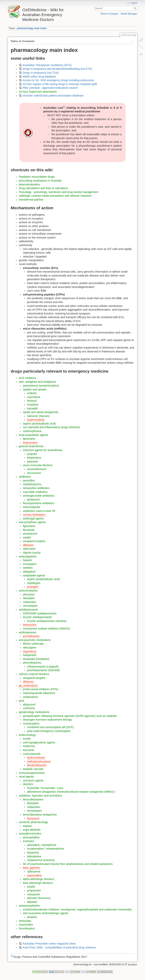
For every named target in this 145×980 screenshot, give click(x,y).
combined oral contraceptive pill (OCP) (50, 727)
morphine (33, 405)
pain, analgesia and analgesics (37, 382)
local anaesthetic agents (33, 435)
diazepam (29, 598)
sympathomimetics (30, 834)
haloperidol (30, 655)
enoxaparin (30, 564)
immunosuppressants (32, 773)
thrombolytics (27, 928)
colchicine (29, 708)
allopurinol (29, 704)
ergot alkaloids (32, 830)
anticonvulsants (28, 591)
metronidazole (31, 507)
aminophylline (31, 837)
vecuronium (34, 473)
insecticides (26, 925)
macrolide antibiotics (35, 492)
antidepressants (28, 610)
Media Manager (129, 14)
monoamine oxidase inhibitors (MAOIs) (46, 629)
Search (135, 8)
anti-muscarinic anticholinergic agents (46, 913)
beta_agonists (31, 868)
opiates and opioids (35, 389)
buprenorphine (36, 420)
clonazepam (30, 606)
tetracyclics (30, 625)
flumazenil (33, 818)
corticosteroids (32, 754)
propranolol (34, 890)
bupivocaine (30, 443)
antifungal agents (33, 518)
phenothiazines (32, 663)
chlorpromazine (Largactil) (43, 667)
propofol (32, 454)
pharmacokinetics (29, 184)
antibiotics (25, 477)
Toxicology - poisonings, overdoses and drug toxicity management (59, 192)
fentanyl (32, 401)
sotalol (27, 537)
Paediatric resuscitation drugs (37, 177)
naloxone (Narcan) (38, 416)
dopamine (33, 853)
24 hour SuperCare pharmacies (38, 92)
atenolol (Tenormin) (39, 898)
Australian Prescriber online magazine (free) (49, 944)
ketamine (33, 462)
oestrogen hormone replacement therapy (48, 720)
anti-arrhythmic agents (32, 522)
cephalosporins (32, 484)
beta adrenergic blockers (38, 883)
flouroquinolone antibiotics (39, 503)
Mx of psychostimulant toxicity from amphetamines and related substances (68, 864)
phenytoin (29, 594)
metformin (29, 746)
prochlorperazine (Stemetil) (43, 670)
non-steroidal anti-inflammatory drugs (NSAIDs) (52, 427)
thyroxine (28, 750)
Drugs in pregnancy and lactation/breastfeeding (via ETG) (57, 69)
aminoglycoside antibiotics (39, 496)
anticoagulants (28, 556)
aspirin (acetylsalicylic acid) (39, 424)
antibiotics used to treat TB (39, 511)
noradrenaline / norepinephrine (46, 849)
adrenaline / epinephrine (42, 845)
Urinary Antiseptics (34, 515)
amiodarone (30, 534)
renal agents (26, 777)
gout (21, 701)
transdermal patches (31, 200)
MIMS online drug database (39, 77)
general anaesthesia (31, 446)
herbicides (25, 921)
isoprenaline (34, 875)
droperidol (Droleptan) (36, 659)
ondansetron (31, 697)
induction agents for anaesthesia (43, 450)
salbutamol (34, 871)
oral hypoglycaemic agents (39, 742)
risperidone (30, 651)
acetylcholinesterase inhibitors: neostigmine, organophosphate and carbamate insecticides (77, 909)
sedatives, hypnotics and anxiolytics (40, 796)
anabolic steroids (33, 769)
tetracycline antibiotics (36, 488)
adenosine (29, 549)
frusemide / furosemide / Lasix (45, 788)
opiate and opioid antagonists (41, 412)
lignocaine (29, 439)
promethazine (31, 636)
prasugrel (33, 587)
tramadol (32, 408)
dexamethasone (37, 765)
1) (64, 107)
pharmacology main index (32, 28)
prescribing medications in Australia (40, 181)
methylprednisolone (39, 761)
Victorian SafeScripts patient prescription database (53, 96)
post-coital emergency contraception (49, 731)
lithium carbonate (33, 644)
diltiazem (28, 545)
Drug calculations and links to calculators (43, 188)
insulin (27, 739)
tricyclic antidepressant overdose (47, 621)
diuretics (28, 784)
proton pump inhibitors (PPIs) (41, 689)
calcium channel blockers (34, 674)
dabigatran (29, 572)
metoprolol (33, 894)
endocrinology (27, 735)
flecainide (29, 530)
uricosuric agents (33, 780)
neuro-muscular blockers (38, 465)
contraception (31, 723)
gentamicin (34, 499)
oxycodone (34, 397)
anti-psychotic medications (35, 640)
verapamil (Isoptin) (34, 541)
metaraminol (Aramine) (41, 860)
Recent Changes (109, 14)
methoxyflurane (32, 431)
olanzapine (30, 648)
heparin (28, 560)
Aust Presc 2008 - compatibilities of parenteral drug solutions (59, 947)
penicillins (29, 481)
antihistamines (28, 632)
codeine (32, 393)
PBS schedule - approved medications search (50, 88)
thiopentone (34, 458)
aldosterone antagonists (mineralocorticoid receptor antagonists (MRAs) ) (71, 792)
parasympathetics (30, 906)
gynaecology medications (34, 712)
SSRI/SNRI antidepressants (40, 613)
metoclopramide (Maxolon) (39, 693)
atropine (32, 917)
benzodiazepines (33, 799)
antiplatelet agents (34, 575)
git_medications (28, 685)
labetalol (32, 902)
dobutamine (34, 856)
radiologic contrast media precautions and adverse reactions (55, 196)
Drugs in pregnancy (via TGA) (41, 73)
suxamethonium (37, 469)
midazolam (30, 602)
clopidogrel (34, 583)
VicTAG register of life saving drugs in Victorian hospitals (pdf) (60, 84)
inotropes (29, 841)
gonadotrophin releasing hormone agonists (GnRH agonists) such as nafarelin (70, 716)
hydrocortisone (36, 758)
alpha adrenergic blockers (38, 879)
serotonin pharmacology (33, 822)
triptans (27, 826)
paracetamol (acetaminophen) (41, 386)
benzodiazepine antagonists (40, 815)
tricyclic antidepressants (37, 617)
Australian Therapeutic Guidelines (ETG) (47, 65)
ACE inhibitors (28, 378)
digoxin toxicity (32, 553)
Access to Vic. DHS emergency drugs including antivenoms (59, 80)
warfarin (28, 568)
